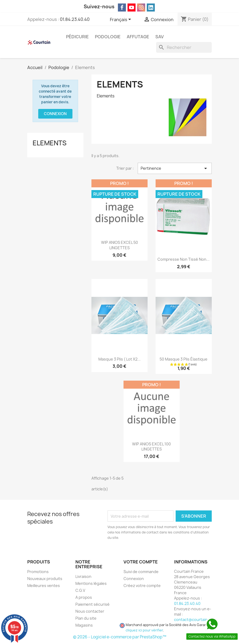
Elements (50, 143)
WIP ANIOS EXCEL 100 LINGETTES (151, 447)
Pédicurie (77, 37)
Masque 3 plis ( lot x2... (119, 359)
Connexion (55, 114)
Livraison (83, 576)
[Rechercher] (184, 47)
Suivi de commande (141, 572)
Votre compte (141, 562)
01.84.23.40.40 (75, 19)
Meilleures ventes (44, 586)
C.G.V (80, 590)
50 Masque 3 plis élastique (184, 359)
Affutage (138, 37)
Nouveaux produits (45, 579)
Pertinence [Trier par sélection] (175, 168)
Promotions (38, 572)
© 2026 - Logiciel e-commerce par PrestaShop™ (120, 637)
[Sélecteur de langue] (121, 20)
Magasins (84, 625)
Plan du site (86, 618)
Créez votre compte (142, 586)
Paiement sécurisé (92, 604)
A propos (84, 597)
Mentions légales (91, 583)
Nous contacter (90, 611)
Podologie (108, 37)
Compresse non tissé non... (184, 259)
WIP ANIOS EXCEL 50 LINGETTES (119, 245)
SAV (159, 37)
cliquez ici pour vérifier (144, 630)
